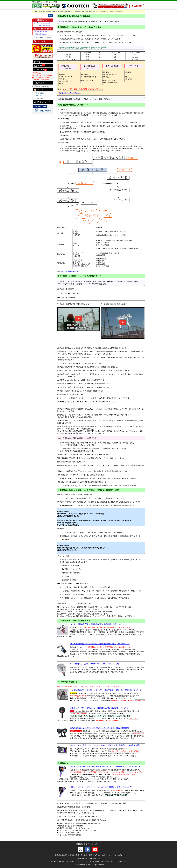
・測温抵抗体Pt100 (40, 34)
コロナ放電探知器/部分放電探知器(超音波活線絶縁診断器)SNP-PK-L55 (99, 624)
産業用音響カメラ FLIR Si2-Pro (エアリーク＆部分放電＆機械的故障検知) (100, 728)
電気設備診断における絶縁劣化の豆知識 (44, 2)
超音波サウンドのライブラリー (70, 93)
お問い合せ (38, 62)
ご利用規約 (79, 844)
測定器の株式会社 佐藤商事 (65, 855)
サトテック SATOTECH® (42, 23)
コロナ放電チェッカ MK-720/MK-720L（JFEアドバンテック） (95, 664)
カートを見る (41, 42)
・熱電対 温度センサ (40, 32)
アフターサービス (40, 99)
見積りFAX (39, 65)
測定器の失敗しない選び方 (43, 38)
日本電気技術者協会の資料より (72, 271)
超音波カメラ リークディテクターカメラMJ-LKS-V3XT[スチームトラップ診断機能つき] (106, 767)
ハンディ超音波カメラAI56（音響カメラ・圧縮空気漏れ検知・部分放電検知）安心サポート (107, 690)
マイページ (40, 90)
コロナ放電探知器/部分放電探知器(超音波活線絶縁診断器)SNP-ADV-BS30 (100, 644)
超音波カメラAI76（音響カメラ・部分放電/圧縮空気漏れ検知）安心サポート (101, 708)
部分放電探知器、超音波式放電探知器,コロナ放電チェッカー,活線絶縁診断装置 (71, 12)
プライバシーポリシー (94, 844)
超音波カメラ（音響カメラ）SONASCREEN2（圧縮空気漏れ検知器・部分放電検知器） (105, 745)
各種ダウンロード (42, 102)
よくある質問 (39, 83)
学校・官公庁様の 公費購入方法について (41, 94)
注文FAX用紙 (40, 70)
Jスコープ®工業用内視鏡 (42, 25)
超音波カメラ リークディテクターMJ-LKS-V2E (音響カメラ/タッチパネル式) (101, 787)
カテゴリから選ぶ (40, 12)
